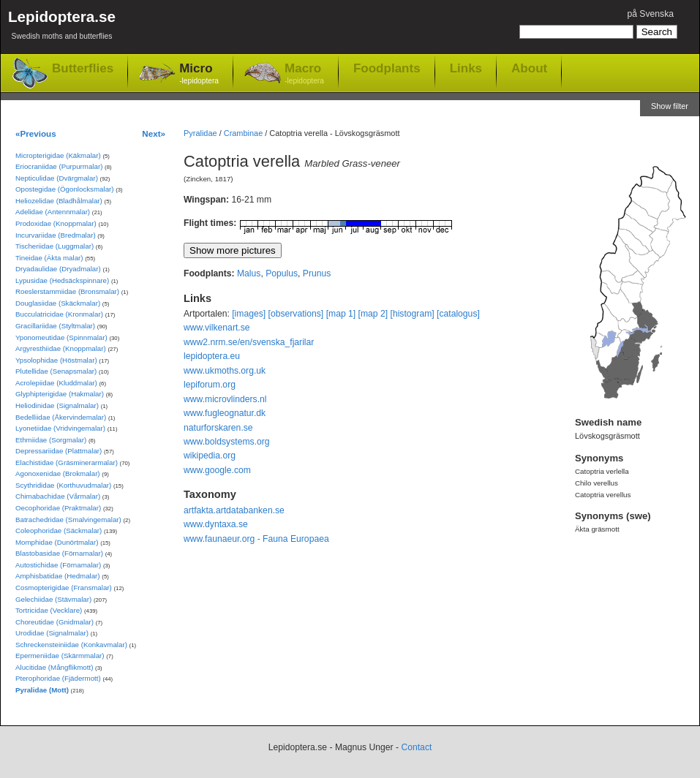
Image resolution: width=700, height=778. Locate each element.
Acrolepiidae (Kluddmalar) (56, 383)
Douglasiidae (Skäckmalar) (58, 303)
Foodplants (387, 68)
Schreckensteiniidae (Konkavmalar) (71, 645)
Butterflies (83, 68)
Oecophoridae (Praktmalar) (58, 508)
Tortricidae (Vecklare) (49, 610)
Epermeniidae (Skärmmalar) (60, 656)
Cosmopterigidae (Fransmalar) (64, 588)
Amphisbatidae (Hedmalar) (58, 576)
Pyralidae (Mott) (42, 690)
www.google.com (217, 470)
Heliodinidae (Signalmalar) (57, 405)
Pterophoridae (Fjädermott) (58, 678)
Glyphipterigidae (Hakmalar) (60, 394)
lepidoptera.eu (212, 356)
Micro (199, 74)
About (529, 68)
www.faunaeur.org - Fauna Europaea (256, 539)
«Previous (36, 133)
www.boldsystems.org (227, 442)
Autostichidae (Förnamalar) (58, 565)
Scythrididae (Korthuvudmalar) (63, 485)
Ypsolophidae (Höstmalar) (56, 360)
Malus (249, 273)
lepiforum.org (210, 385)
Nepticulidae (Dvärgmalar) (57, 178)
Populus (282, 273)
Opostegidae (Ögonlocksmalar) (65, 189)
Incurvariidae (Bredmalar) (56, 235)
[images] (249, 314)
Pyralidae (200, 133)
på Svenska (650, 14)
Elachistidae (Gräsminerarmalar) (67, 462)
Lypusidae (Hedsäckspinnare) (62, 280)
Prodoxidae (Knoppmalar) (56, 223)
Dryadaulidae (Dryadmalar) (58, 269)
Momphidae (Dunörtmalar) (57, 542)
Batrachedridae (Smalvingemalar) (68, 520)
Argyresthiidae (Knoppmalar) (61, 348)
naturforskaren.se (218, 428)
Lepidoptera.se (62, 27)
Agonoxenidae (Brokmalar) (58, 473)
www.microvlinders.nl (225, 399)
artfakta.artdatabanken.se (234, 510)
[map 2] (373, 314)
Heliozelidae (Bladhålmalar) (59, 201)
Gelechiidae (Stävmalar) (53, 599)
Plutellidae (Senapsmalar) (56, 371)
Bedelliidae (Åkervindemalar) (61, 417)
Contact (416, 747)
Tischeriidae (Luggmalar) (54, 246)
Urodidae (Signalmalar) (52, 633)
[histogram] (413, 314)
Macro (304, 74)
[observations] (296, 314)
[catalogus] (458, 314)
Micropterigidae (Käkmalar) (58, 155)
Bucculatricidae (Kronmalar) (59, 314)
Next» (154, 133)
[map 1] (341, 314)
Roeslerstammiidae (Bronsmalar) (67, 291)
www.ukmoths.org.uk (225, 371)
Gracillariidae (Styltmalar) (55, 326)
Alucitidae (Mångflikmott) (54, 667)
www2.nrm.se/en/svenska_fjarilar (249, 342)
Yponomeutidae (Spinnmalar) (61, 337)
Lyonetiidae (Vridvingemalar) (60, 428)
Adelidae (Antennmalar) (53, 212)
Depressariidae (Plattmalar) (59, 451)
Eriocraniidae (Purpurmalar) (59, 166)
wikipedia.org (210, 456)
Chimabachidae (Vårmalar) (58, 496)
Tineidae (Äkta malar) (49, 258)
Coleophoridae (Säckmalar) (59, 530)
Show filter (670, 106)
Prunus (317, 273)
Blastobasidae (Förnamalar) (59, 553)
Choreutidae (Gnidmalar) (54, 622)
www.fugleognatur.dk (225, 413)
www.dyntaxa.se (216, 524)
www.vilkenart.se (217, 328)
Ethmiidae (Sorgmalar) (51, 440)
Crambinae (244, 133)
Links (466, 68)
